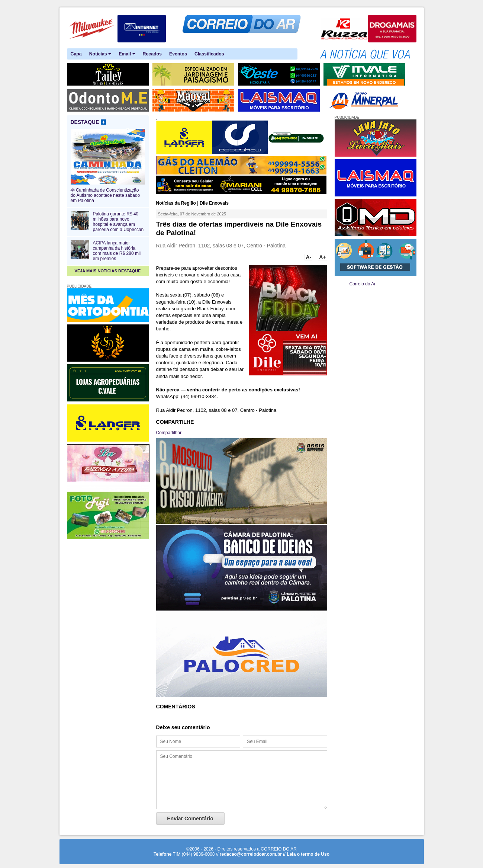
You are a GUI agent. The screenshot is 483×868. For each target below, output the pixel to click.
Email (127, 54)
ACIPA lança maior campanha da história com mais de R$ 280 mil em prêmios (117, 251)
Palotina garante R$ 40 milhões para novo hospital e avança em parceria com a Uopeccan (118, 222)
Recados (152, 54)
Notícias (100, 54)
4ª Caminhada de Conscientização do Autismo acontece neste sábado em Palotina (108, 193)
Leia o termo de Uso (308, 854)
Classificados (209, 54)
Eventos (178, 54)
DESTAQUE (88, 122)
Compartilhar (169, 433)
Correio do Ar (363, 284)
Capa (76, 54)
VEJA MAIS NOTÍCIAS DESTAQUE (108, 271)
